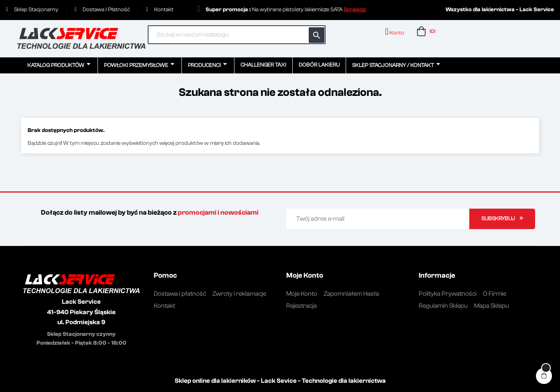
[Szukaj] (237, 35)
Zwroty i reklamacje (239, 294)
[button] (355, 10)
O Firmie (495, 294)
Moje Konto (302, 294)
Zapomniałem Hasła (351, 294)
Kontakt (164, 306)
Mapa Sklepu (492, 306)
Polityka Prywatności (448, 294)
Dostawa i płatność (180, 294)
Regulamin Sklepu (443, 306)
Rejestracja (301, 306)
